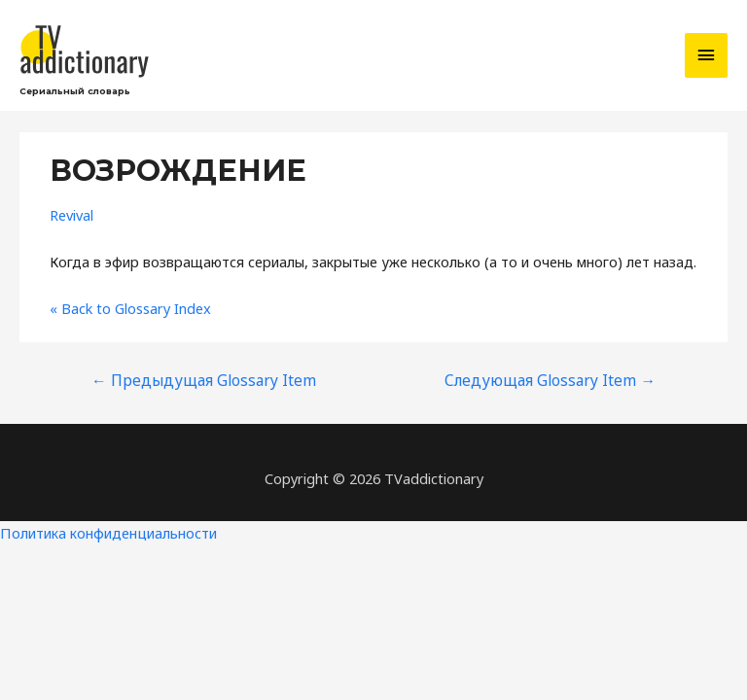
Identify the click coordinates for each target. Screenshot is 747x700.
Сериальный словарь (75, 91)
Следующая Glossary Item (550, 380)
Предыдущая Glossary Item (204, 380)
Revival (71, 215)
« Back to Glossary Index (130, 308)
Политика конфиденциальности (108, 533)
